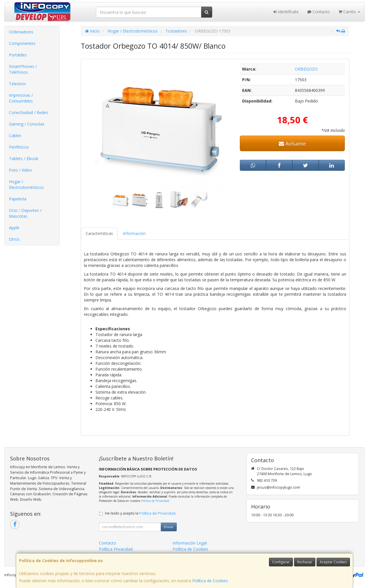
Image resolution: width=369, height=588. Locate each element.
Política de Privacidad (155, 501)
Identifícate (286, 12)
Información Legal (190, 543)
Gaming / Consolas (27, 124)
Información (134, 233)
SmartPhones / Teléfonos (23, 69)
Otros (14, 239)
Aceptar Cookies (333, 562)
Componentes (22, 43)
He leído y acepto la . (141, 513)
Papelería (18, 199)
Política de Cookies (210, 581)
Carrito (349, 12)
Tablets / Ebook (24, 159)
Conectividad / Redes (29, 112)
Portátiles (18, 55)
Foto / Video (20, 170)
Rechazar (305, 562)
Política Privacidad (116, 549)
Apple (14, 228)
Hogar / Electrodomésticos (26, 184)
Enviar (169, 527)
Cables (15, 135)
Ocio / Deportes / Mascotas (25, 213)
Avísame (292, 143)
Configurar (281, 562)
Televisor (17, 84)
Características (99, 233)
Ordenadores (21, 32)
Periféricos (19, 147)
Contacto (319, 12)
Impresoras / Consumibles (21, 98)
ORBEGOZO (306, 69)
